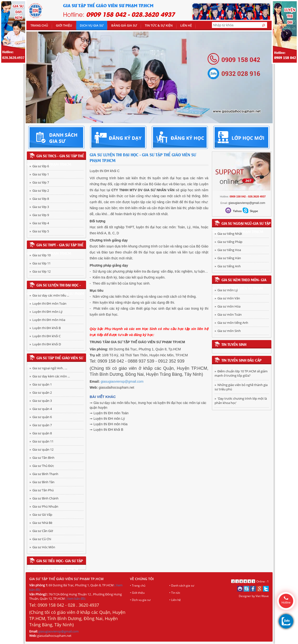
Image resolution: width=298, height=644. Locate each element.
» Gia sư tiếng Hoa (228, 250)
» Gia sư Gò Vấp (41, 515)
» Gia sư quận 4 (41, 409)
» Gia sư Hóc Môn (42, 547)
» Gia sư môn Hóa (228, 306)
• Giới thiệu (137, 593)
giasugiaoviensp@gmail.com (122, 381)
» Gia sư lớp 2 (39, 190)
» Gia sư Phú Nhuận (44, 506)
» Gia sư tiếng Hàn (228, 258)
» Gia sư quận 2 (41, 392)
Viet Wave (262, 596)
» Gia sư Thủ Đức (42, 466)
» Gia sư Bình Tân (42, 482)
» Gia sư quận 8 (41, 433)
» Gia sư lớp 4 (39, 223)
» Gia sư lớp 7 (39, 182)
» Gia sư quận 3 (41, 401)
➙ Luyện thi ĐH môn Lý (107, 419)
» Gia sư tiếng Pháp (228, 242)
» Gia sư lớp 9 (39, 215)
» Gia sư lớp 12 (40, 271)
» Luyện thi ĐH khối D (45, 344)
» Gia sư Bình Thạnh (44, 474)
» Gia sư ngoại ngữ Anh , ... (48, 368)
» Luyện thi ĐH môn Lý (46, 312)
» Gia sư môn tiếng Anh (231, 323)
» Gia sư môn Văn (227, 298)
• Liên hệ (175, 600)
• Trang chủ (138, 585)
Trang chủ (39, 25)
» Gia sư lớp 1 (39, 174)
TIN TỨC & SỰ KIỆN (159, 25)
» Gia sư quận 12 (41, 449)
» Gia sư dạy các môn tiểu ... (49, 295)
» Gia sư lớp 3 (39, 207)
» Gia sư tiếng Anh (228, 266)
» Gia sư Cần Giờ (41, 531)
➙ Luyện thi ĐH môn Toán (109, 413)
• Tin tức (175, 593)
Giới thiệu (64, 25)
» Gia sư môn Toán (228, 314)
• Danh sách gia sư (182, 585)
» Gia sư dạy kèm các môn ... (50, 376)
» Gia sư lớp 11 (40, 263)
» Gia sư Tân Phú (42, 490)
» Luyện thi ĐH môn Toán (48, 303)
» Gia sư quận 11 (41, 441)
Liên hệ (186, 25)
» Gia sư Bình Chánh (44, 498)
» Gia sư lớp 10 (40, 255)
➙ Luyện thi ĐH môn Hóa (109, 424)
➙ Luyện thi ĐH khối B (106, 430)
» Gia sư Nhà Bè (41, 523)
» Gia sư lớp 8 (39, 199)
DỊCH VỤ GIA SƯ (92, 25)
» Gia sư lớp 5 (39, 231)
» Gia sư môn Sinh (228, 331)
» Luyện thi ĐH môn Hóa (47, 320)
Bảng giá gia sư (124, 25)
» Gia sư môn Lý (226, 290)
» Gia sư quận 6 (41, 417)
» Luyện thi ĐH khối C (45, 336)
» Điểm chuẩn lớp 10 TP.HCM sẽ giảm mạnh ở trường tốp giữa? (241, 373)
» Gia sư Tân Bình (42, 458)
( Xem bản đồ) (75, 599)
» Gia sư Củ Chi (40, 539)
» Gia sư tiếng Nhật (228, 234)
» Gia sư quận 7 (41, 425)
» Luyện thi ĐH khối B (45, 328)
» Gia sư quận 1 (41, 384)
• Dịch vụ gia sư (140, 600)
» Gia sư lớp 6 (39, 166)
